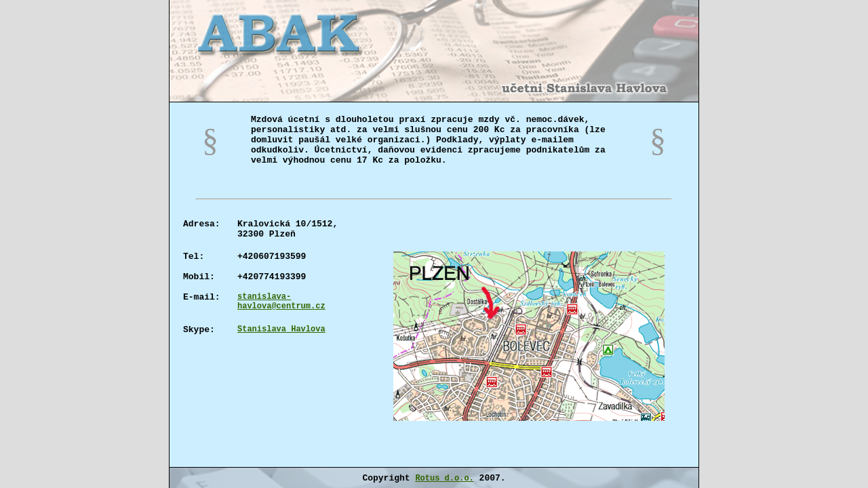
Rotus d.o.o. (444, 479)
